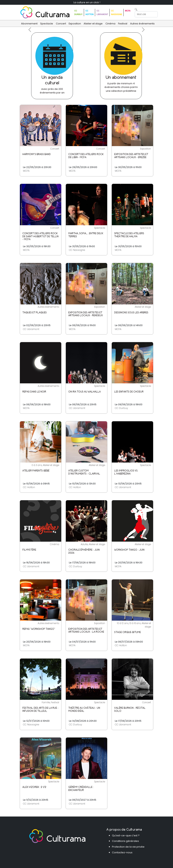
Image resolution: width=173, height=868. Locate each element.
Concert (61, 24)
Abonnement (29, 24)
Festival (123, 24)
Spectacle (47, 24)
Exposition (75, 24)
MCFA (128, 11)
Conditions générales (125, 841)
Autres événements (142, 24)
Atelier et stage (93, 24)
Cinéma (110, 24)
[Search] (146, 14)
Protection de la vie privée (128, 847)
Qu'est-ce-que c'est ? (126, 835)
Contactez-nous (122, 852)
